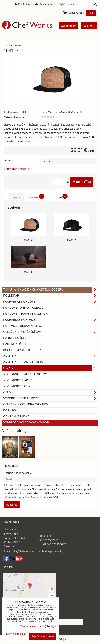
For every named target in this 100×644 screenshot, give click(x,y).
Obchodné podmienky (50, 551)
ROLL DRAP (51, 296)
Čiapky (51, 368)
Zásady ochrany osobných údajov (38, 626)
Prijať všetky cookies (43, 636)
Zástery (51, 356)
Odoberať (12, 505)
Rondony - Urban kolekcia (24, 308)
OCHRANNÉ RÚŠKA (16, 416)
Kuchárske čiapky (18, 380)
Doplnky (10, 410)
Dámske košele (15, 344)
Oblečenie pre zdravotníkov (26, 404)
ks (63, 182)
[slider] (48, 117)
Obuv (51, 392)
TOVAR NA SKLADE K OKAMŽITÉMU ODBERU (51, 290)
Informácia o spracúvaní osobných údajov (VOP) (31, 497)
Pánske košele (15, 338)
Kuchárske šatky (17, 386)
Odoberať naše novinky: (18, 473)
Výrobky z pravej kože (51, 398)
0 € (91, 13)
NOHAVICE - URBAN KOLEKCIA (24, 326)
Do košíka (82, 182)
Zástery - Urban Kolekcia (23, 362)
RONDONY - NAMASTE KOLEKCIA (26, 314)
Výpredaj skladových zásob (26, 423)
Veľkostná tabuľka (16, 169)
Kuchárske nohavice (51, 320)
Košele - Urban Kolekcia (22, 350)
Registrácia (44, 4)
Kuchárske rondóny (51, 302)
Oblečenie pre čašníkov (51, 332)
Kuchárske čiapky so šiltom (25, 374)
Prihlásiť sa (23, 4)
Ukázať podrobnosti (15, 634)
